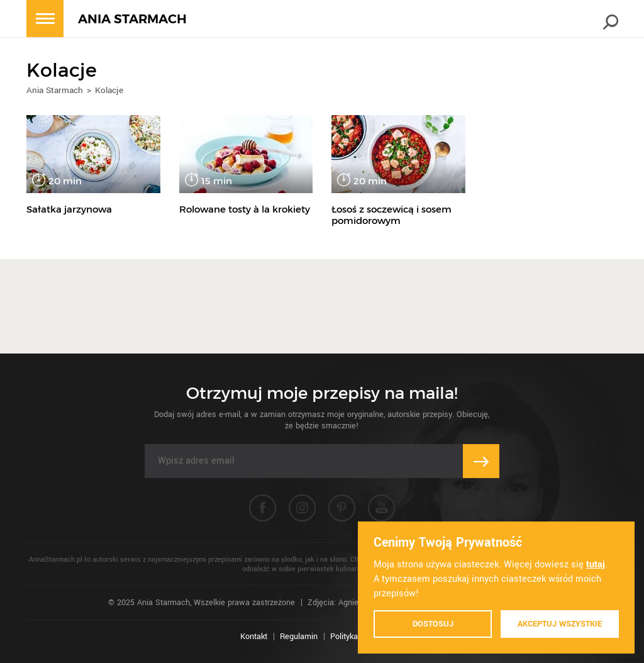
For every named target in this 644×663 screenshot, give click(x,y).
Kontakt (254, 637)
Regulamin (299, 637)
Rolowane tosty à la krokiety (245, 209)
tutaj (596, 565)
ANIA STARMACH (132, 19)
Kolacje (109, 90)
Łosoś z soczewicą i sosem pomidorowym (391, 215)
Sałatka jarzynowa (69, 209)
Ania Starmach (55, 90)
